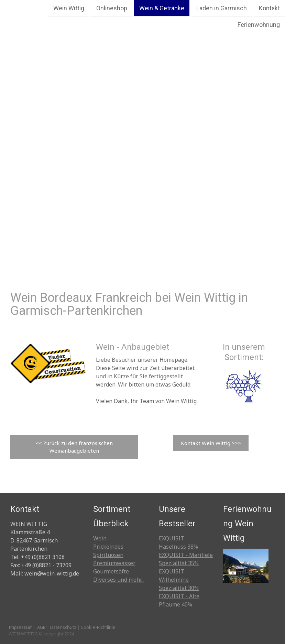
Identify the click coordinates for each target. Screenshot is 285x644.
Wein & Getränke (162, 8)
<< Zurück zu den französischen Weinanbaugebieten (74, 447)
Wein (100, 538)
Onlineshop (112, 8)
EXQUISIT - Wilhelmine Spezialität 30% (179, 580)
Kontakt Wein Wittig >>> (211, 443)
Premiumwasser (114, 563)
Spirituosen (108, 555)
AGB (41, 627)
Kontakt (269, 8)
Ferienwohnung (259, 25)
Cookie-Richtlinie (98, 627)
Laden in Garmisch (222, 8)
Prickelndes (108, 547)
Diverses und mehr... (119, 580)
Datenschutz (63, 627)
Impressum (21, 627)
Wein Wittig (69, 8)
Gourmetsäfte (111, 571)
